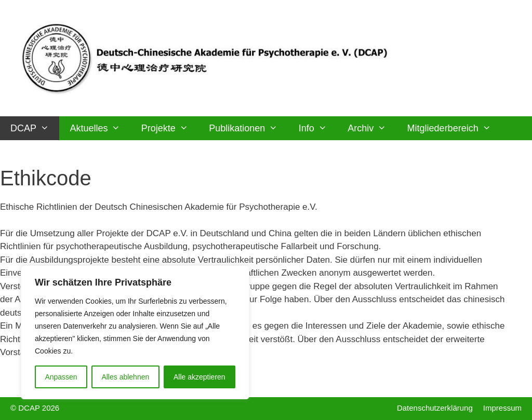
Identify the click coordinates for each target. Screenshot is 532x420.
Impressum (502, 408)
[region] (135, 332)
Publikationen (248, 128)
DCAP (35, 128)
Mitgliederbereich (454, 128)
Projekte (170, 128)
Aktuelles (100, 128)
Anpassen (61, 377)
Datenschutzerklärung (435, 408)
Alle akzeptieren (199, 377)
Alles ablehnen (125, 377)
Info (318, 128)
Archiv (372, 128)
